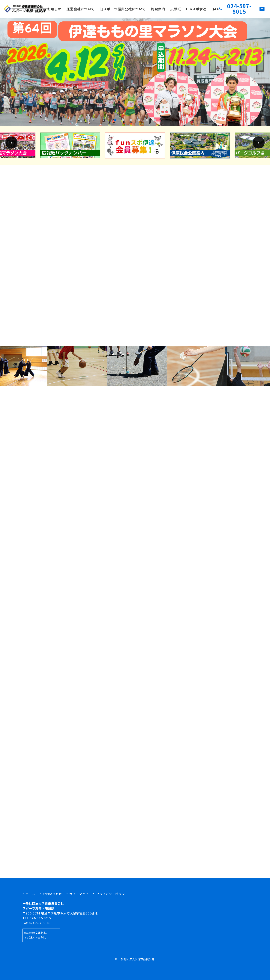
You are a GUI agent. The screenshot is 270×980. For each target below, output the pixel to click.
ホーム (30, 894)
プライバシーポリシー (112, 894)
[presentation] (11, 146)
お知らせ (54, 9)
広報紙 (176, 9)
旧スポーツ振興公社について (123, 9)
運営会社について (81, 9)
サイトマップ (79, 894)
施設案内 (158, 9)
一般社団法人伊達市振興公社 (136, 959)
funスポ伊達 (196, 9)
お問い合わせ (52, 894)
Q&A (215, 9)
